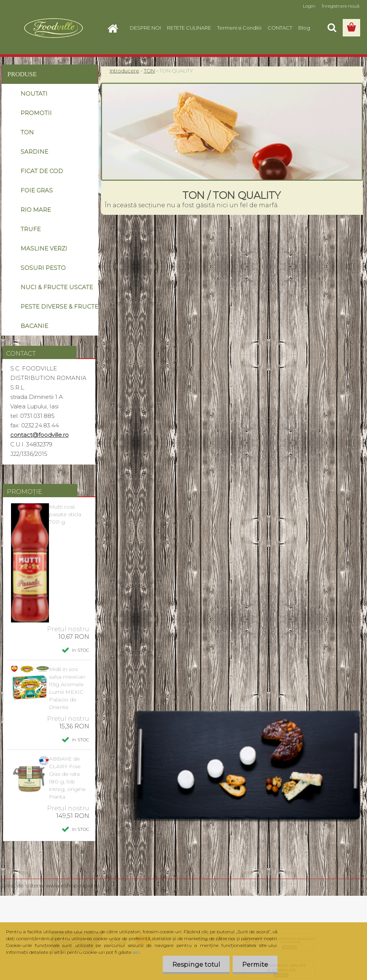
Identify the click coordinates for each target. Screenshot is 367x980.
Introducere (124, 71)
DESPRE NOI (145, 28)
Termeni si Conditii (239, 28)
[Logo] (54, 28)
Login (309, 6)
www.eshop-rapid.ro (73, 885)
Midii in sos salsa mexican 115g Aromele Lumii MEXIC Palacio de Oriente (67, 688)
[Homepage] (115, 28)
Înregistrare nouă (341, 6)
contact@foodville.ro (39, 435)
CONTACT (280, 28)
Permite (255, 965)
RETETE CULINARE (189, 28)
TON (149, 71)
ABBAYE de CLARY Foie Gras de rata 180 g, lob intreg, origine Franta (67, 778)
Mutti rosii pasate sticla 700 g (65, 514)
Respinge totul (196, 965)
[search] (332, 28)
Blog (304, 28)
